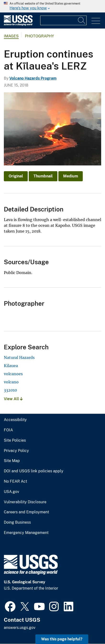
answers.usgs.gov (20, 628)
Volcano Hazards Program (33, 78)
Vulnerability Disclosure (25, 502)
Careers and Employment (26, 512)
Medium (71, 176)
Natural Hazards (19, 357)
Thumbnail (43, 176)
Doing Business (17, 522)
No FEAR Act (15, 481)
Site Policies (15, 440)
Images (11, 36)
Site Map (12, 461)
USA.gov (11, 492)
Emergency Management (26, 533)
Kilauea (11, 366)
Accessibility (15, 420)
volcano (11, 382)
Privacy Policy (16, 451)
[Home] (18, 25)
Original (16, 176)
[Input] (63, 20)
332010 (10, 390)
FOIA (8, 430)
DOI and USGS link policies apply (34, 471)
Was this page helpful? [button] (62, 639)
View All (13, 399)
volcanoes (13, 374)
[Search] (82, 20)
